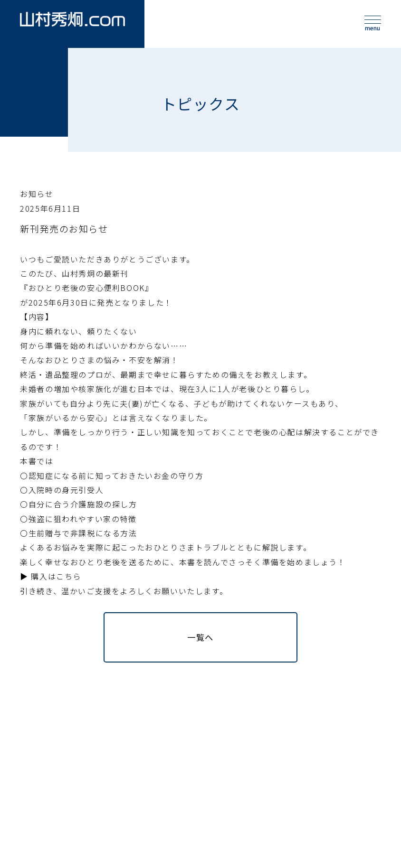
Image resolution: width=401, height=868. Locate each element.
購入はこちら (56, 588)
